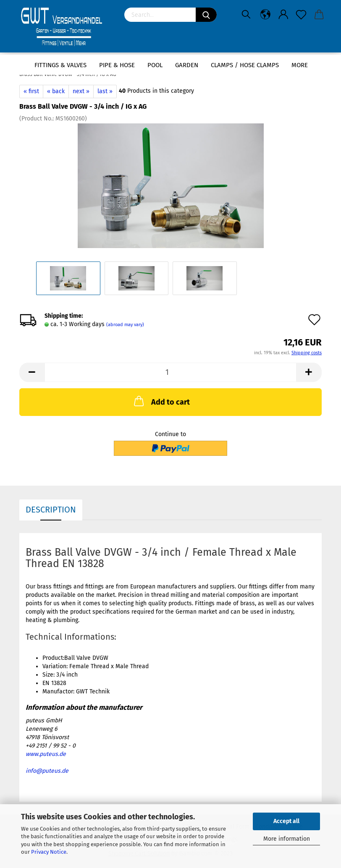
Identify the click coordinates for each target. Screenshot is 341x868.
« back (56, 91)
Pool (155, 65)
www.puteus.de (46, 754)
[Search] (206, 15)
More (300, 65)
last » (105, 91)
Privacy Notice (49, 852)
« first (31, 91)
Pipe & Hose (117, 65)
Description (51, 510)
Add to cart (161, 401)
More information (287, 839)
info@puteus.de (47, 771)
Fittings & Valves (60, 65)
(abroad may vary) (125, 325)
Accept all (286, 821)
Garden (187, 65)
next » (81, 91)
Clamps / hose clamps (245, 65)
